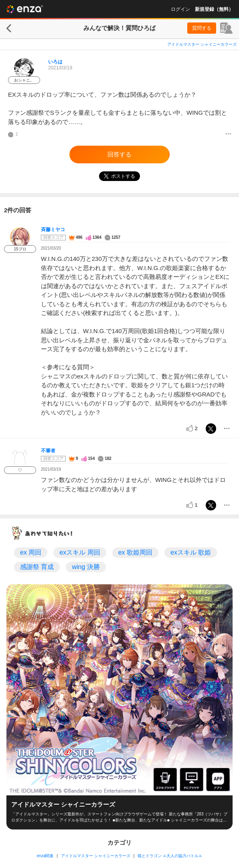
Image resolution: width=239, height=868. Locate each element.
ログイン (180, 9)
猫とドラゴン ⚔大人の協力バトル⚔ (170, 856)
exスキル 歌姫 (191, 552)
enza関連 (45, 856)
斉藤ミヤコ (53, 230)
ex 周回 (31, 552)
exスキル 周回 (80, 552)
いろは (55, 62)
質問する (202, 28)
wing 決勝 (86, 567)
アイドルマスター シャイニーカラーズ (202, 44)
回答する (119, 154)
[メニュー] (228, 134)
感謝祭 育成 (37, 567)
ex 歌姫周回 (135, 552)
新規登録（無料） (214, 9)
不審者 (48, 451)
